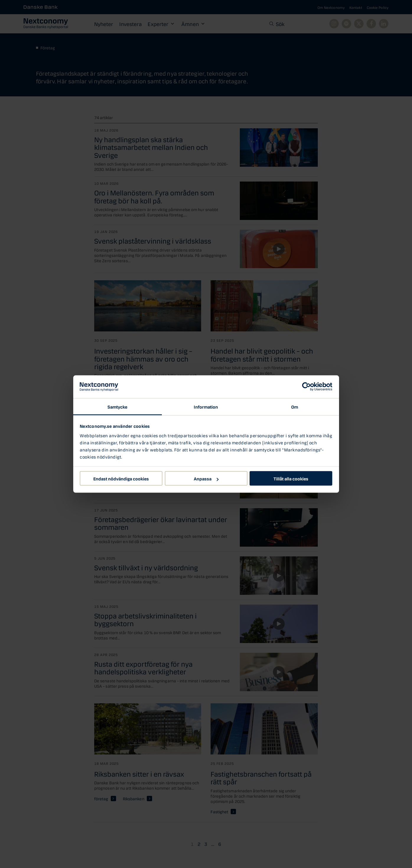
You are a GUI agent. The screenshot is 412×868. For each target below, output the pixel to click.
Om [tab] (295, 406)
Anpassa (206, 478)
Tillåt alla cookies (291, 478)
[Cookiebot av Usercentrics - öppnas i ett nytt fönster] (306, 387)
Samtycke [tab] (118, 406)
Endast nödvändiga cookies (121, 478)
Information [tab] (206, 406)
